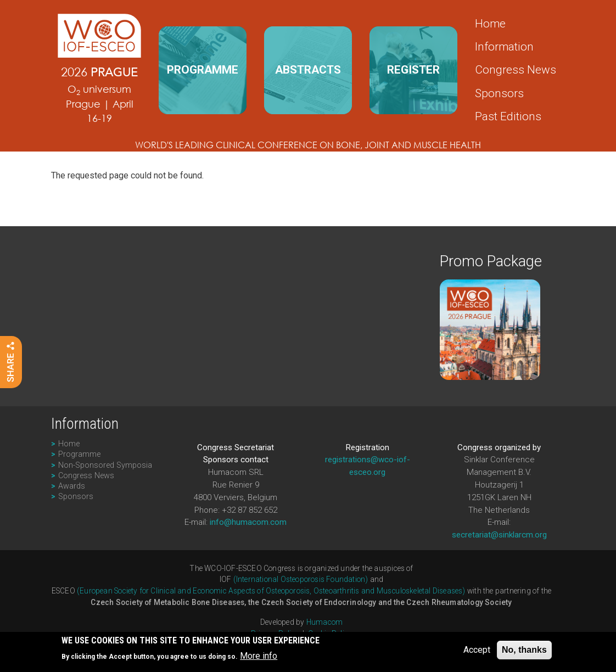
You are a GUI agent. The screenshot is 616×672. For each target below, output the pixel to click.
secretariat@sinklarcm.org (499, 535)
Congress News (516, 70)
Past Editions (508, 116)
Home (490, 24)
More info (259, 657)
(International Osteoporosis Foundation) (301, 579)
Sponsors (499, 93)
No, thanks (524, 651)
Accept (477, 651)
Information (504, 47)
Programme (79, 454)
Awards (72, 486)
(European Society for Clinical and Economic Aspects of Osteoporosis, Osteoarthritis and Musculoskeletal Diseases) (271, 591)
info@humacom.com (248, 522)
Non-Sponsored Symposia (105, 465)
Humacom (324, 622)
